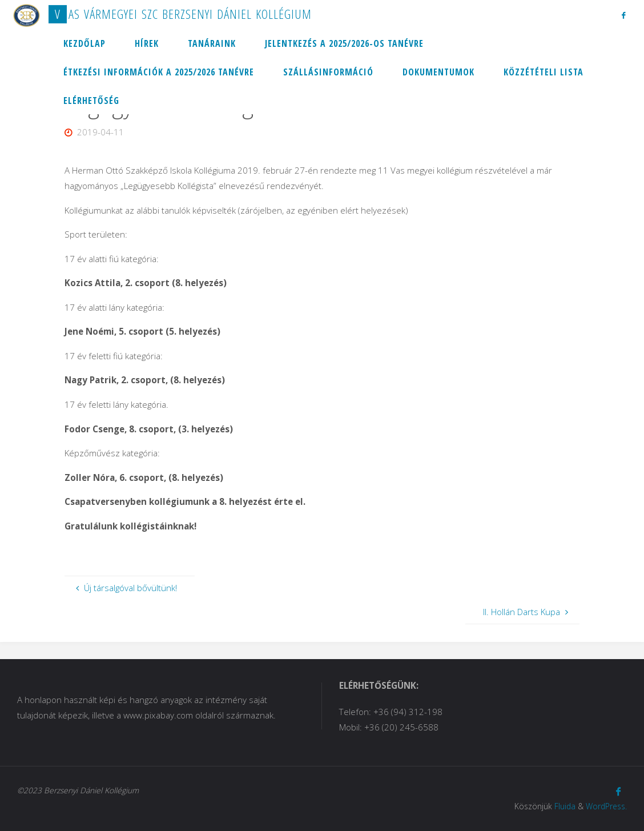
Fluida (565, 806)
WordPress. (606, 806)
